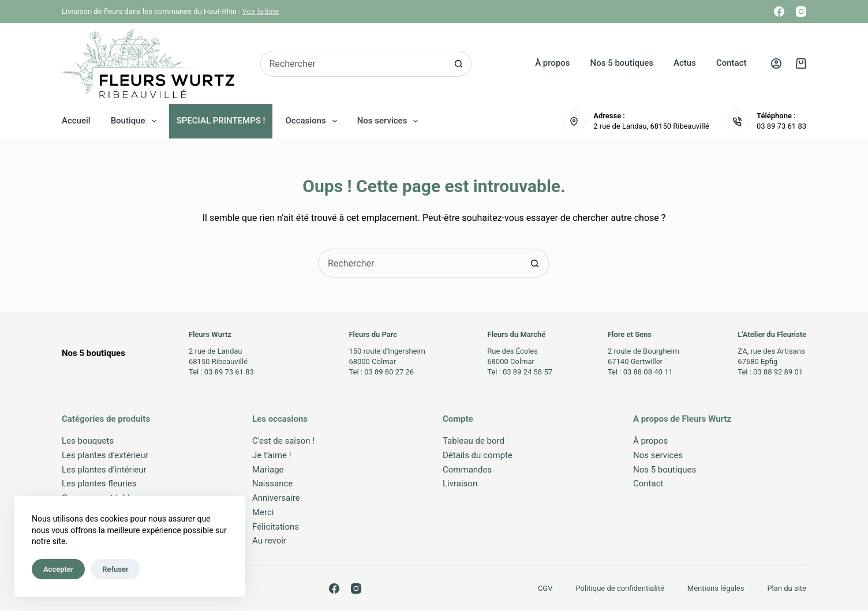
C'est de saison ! (283, 441)
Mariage (268, 470)
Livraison (460, 483)
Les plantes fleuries (99, 483)
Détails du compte (478, 455)
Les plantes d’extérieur (105, 455)
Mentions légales (716, 588)
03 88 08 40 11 (648, 372)
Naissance (272, 483)
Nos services (390, 121)
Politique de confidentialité (620, 588)
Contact (732, 63)
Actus (685, 63)
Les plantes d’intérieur (104, 470)
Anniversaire (276, 498)
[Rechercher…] (353, 64)
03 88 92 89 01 (778, 372)
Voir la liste (261, 11)
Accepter (58, 569)
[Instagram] (801, 12)
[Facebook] (779, 12)
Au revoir (269, 541)
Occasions (314, 121)
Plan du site (787, 588)
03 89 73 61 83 (781, 126)
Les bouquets (88, 441)
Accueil (76, 121)
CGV (545, 588)
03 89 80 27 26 (389, 372)
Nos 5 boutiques (622, 63)
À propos (552, 63)
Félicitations (276, 527)
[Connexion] (776, 63)
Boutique (136, 121)
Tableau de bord (474, 441)
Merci (263, 512)
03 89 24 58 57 (527, 372)
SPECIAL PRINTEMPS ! (221, 121)
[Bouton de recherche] (459, 64)
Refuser (115, 569)
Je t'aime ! (272, 455)
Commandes (467, 470)
